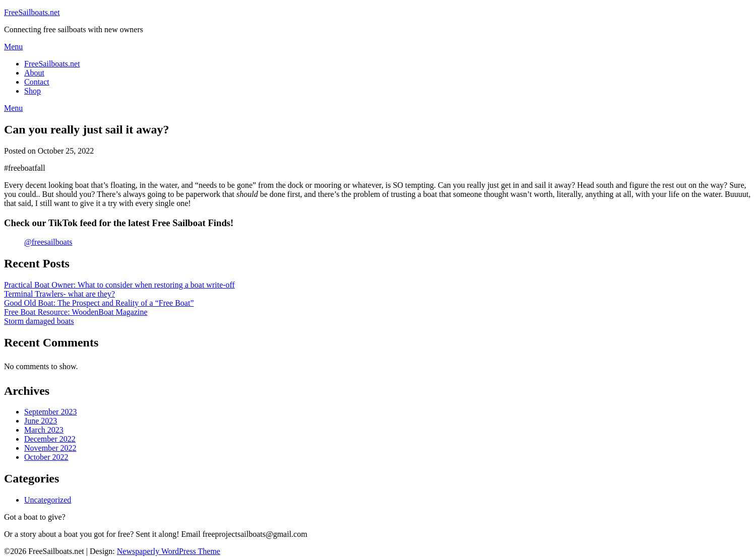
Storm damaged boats (39, 321)
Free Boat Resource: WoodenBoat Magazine (76, 312)
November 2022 (50, 448)
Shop (33, 91)
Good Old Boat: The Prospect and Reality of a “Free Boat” (99, 303)
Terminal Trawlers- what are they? (59, 294)
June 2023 (41, 421)
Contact (37, 82)
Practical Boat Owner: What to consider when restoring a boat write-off (119, 285)
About (34, 73)
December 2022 (50, 439)
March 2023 (44, 430)
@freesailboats (48, 242)
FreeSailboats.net (32, 12)
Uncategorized (48, 500)
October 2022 (46, 457)
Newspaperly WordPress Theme (169, 551)
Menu (13, 47)
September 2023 (50, 412)
